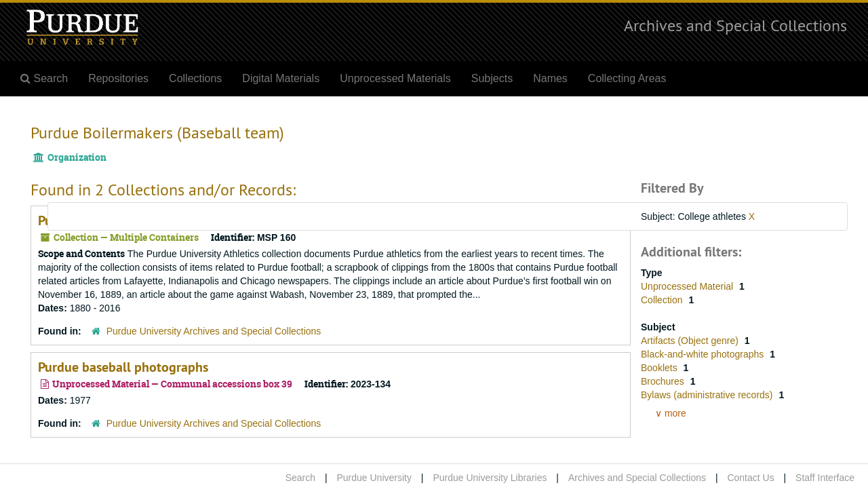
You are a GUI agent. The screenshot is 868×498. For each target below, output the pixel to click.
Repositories (118, 78)
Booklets (660, 368)
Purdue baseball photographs (123, 367)
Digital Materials (281, 78)
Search (300, 478)
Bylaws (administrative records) (708, 395)
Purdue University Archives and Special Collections (214, 331)
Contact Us (750, 478)
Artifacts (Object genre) (691, 341)
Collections (195, 78)
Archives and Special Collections (735, 25)
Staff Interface (825, 478)
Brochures (664, 381)
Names (550, 78)
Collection (663, 300)
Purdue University (374, 478)
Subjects (492, 78)
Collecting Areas (627, 78)
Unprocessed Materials (395, 78)
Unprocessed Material (688, 286)
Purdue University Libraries (490, 478)
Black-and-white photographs (704, 354)
